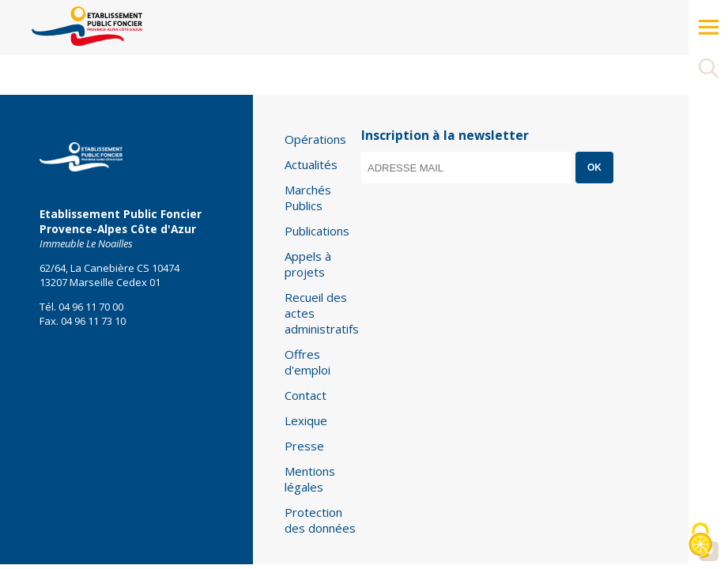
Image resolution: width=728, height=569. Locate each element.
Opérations (315, 139)
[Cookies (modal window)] (700, 542)
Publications (317, 231)
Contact (306, 395)
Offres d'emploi (307, 362)
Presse (304, 446)
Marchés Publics (308, 198)
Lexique (306, 420)
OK (594, 168)
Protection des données (320, 520)
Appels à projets (308, 264)
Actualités (311, 164)
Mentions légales (310, 479)
